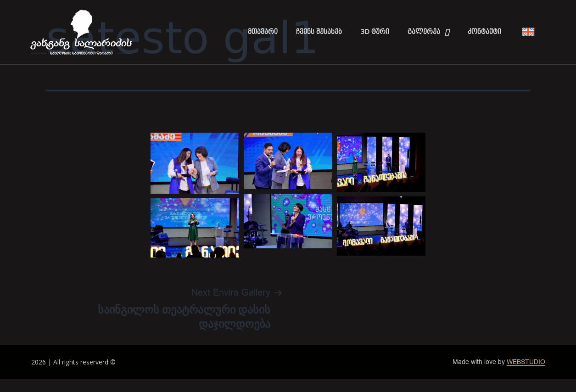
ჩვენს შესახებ (319, 32)
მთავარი (263, 32)
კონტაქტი (484, 32)
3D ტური (375, 32)
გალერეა (428, 32)
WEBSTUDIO (526, 362)
